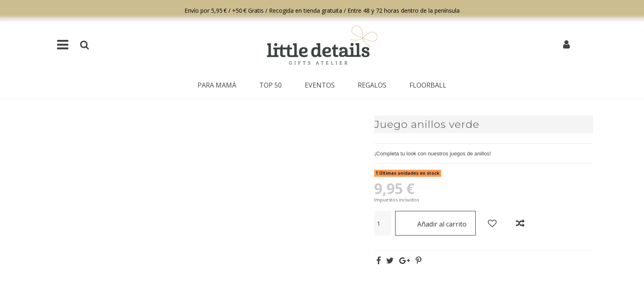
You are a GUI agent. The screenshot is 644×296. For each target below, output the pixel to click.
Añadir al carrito (436, 223)
